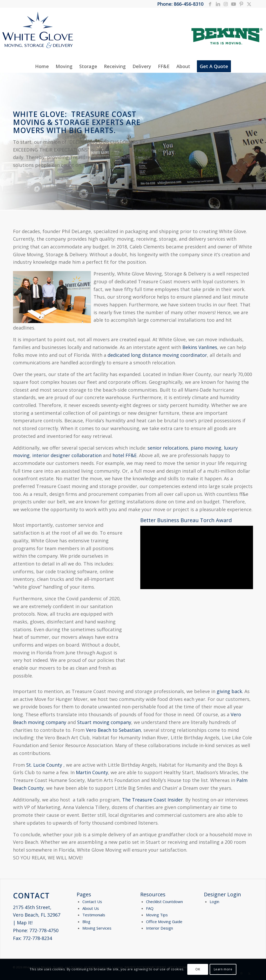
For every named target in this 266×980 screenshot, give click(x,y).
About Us (91, 908)
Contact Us (92, 902)
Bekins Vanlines (200, 347)
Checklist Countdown (164, 902)
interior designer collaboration (67, 455)
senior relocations (168, 448)
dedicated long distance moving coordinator (157, 355)
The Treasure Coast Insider (152, 800)
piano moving (206, 448)
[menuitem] (42, 66)
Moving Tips (157, 915)
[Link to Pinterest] (241, 4)
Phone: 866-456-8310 (180, 4)
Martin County (92, 772)
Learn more (223, 969)
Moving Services (97, 928)
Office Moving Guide (164, 922)
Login (214, 902)
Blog (86, 922)
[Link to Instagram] (226, 4)
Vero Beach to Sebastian (113, 730)
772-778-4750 (44, 930)
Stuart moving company (104, 722)
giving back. (230, 691)
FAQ (150, 908)
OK (198, 969)
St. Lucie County (44, 765)
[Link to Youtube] (233, 4)
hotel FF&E (125, 455)
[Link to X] (249, 4)
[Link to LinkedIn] (218, 4)
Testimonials (94, 915)
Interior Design (159, 928)
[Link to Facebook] (210, 4)
